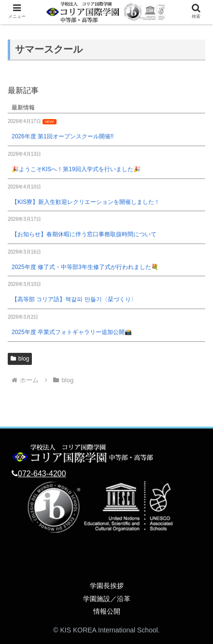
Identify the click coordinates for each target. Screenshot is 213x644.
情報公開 (107, 611)
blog (20, 359)
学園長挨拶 (107, 586)
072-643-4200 (42, 474)
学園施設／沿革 (107, 599)
